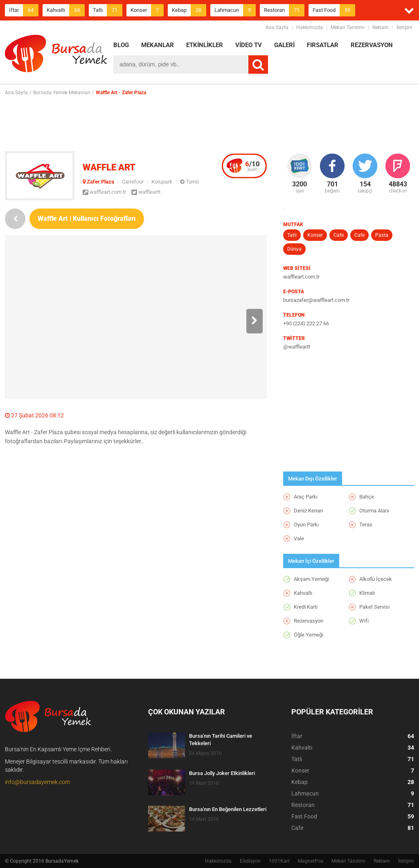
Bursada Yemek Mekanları (62, 93)
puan (252, 166)
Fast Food (334, 10)
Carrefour (133, 182)
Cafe (339, 235)
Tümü (189, 182)
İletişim (404, 27)
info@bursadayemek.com (37, 782)
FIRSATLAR (323, 45)
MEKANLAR (158, 45)
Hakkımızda (310, 27)
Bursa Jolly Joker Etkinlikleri (222, 773)
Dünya (294, 249)
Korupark (162, 182)
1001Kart (279, 861)
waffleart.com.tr (104, 192)
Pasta (382, 235)
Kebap (189, 10)
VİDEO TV (249, 45)
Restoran (284, 10)
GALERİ (284, 45)
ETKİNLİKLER (205, 45)
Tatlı (108, 10)
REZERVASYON (372, 45)
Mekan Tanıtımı (348, 27)
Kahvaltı (66, 10)
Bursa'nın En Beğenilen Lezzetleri (228, 809)
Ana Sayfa (277, 27)
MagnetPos (311, 861)
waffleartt (146, 192)
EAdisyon (250, 861)
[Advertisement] (209, 123)
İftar (24, 10)
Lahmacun (235, 10)
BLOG (121, 45)
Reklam (381, 27)
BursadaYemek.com (56, 55)
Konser (147, 10)
